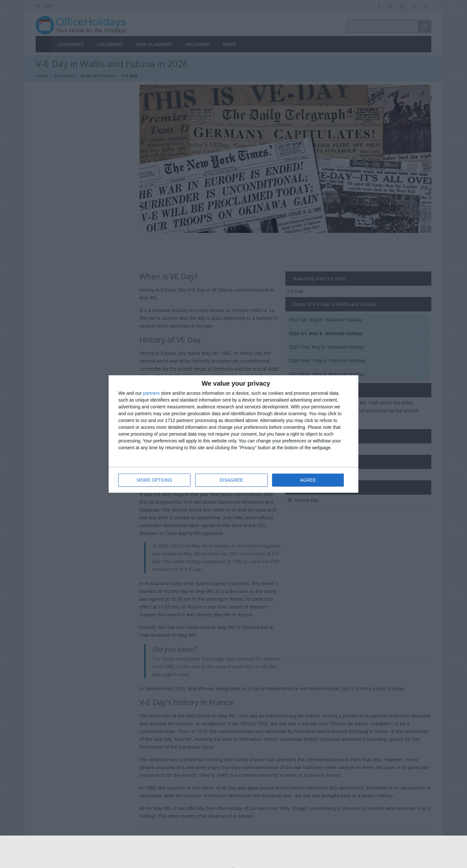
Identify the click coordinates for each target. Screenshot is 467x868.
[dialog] (233, 434)
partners (151, 393)
